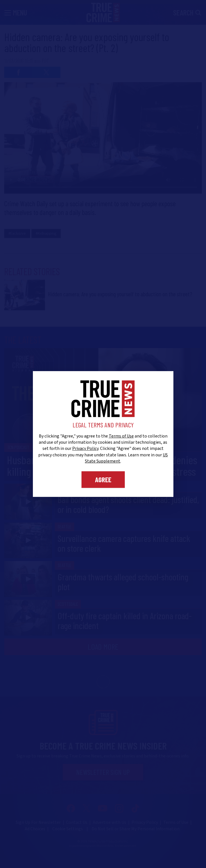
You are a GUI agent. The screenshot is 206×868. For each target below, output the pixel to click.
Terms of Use (121, 436)
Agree (103, 479)
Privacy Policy (85, 448)
